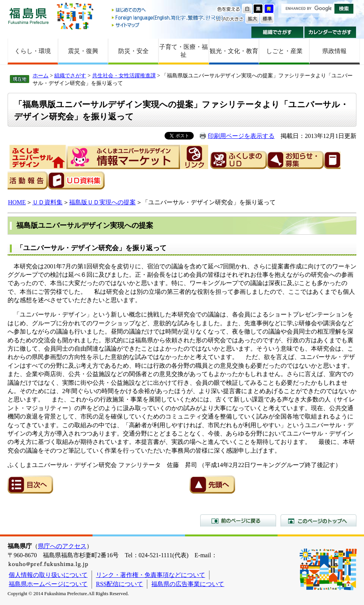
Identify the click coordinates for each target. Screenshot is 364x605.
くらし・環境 (33, 51)
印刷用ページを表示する (241, 136)
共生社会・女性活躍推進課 (124, 75)
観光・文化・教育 (234, 51)
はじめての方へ (168, 10)
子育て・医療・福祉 (184, 51)
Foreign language (168, 18)
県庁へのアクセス (62, 546)
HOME (17, 202)
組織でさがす (277, 32)
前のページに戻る (238, 520)
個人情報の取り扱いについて (48, 575)
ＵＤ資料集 (47, 202)
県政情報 (334, 51)
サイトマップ (168, 25)
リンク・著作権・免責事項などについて (151, 575)
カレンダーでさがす (330, 32)
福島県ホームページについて (48, 584)
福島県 (28, 16)
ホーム (41, 75)
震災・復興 (83, 51)
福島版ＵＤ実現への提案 (103, 202)
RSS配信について (119, 584)
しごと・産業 (284, 51)
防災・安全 (133, 51)
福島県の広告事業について (188, 584)
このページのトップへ (318, 520)
